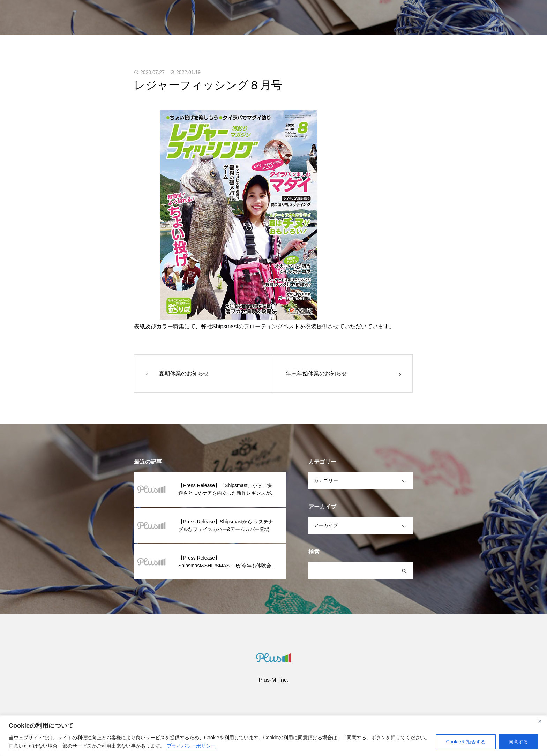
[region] (273, 736)
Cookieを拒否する (466, 742)
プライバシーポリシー (191, 746)
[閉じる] (540, 721)
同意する (518, 742)
